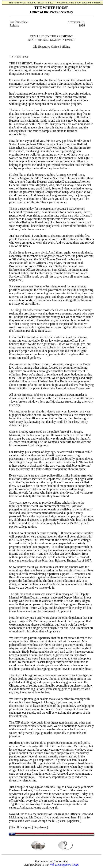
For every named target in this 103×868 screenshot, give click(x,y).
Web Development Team (64, 865)
